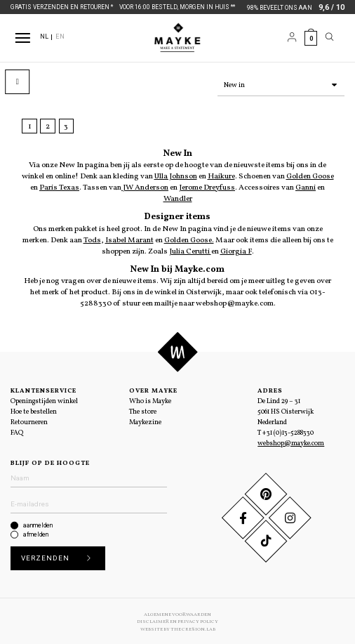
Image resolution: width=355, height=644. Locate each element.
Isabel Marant (129, 239)
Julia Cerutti (190, 250)
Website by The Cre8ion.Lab (178, 628)
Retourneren (29, 421)
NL (44, 36)
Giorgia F (236, 250)
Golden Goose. (189, 239)
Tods (92, 239)
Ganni (306, 186)
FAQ (17, 432)
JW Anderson (145, 186)
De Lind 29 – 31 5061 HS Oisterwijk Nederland (286, 410)
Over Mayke (153, 389)
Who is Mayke (150, 400)
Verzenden (60, 557)
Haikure (221, 175)
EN (60, 36)
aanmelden (38, 524)
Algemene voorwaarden (177, 613)
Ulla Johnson (176, 175)
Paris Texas (59, 186)
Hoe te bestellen (34, 410)
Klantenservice (43, 389)
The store (143, 410)
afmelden (36, 533)
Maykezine (145, 421)
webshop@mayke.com (291, 442)
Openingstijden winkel (44, 400)
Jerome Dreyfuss (207, 186)
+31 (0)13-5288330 (288, 432)
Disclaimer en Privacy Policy (177, 620)
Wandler (178, 197)
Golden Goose (310, 175)
